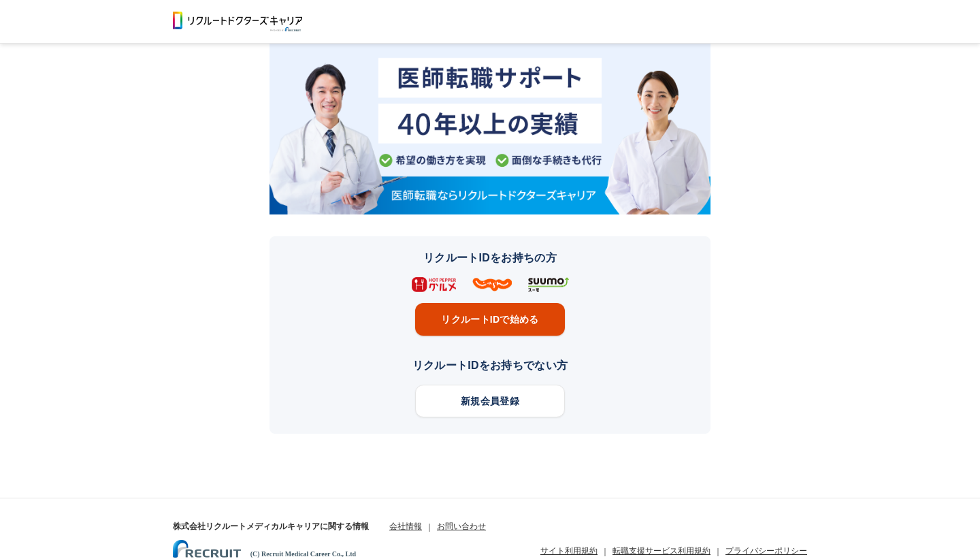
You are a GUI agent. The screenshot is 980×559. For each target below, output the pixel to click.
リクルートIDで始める (490, 319)
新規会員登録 (490, 401)
